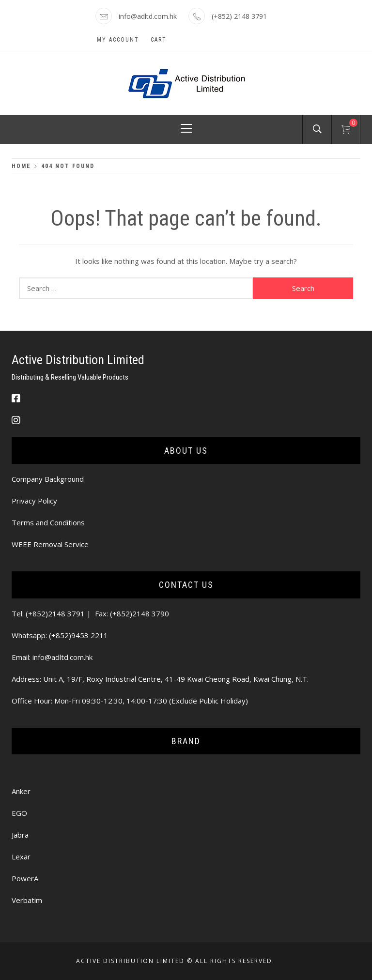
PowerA (25, 878)
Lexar (21, 857)
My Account (118, 40)
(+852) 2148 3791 (239, 16)
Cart (159, 40)
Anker (21, 791)
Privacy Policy (34, 501)
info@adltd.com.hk (148, 16)
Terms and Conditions (48, 522)
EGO (19, 813)
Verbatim (27, 900)
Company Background (48, 479)
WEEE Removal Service (50, 544)
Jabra (20, 835)
